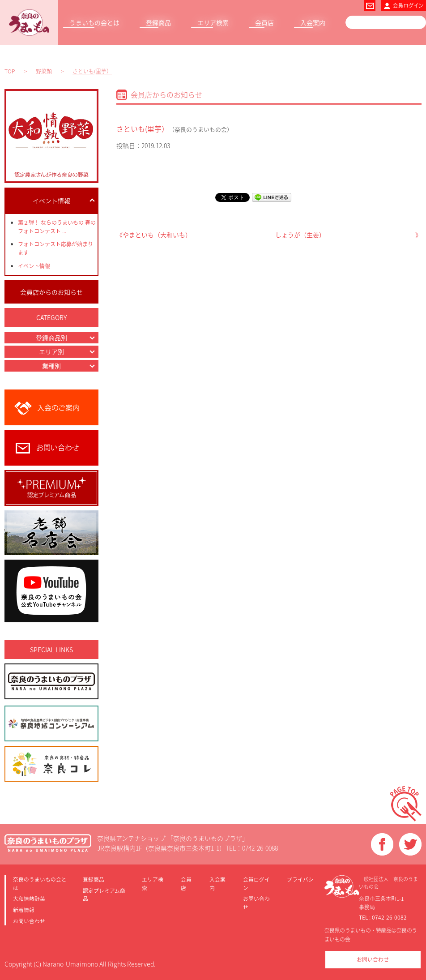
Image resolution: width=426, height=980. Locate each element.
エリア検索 (213, 22)
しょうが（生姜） (300, 235)
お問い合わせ (29, 921)
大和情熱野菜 (29, 899)
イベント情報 (34, 266)
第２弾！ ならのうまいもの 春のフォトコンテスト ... (57, 227)
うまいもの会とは (94, 22)
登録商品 (158, 22)
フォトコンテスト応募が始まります (55, 248)
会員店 (264, 22)
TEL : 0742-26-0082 (383, 917)
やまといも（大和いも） (157, 235)
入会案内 (313, 22)
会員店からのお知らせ (51, 292)
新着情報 (24, 910)
